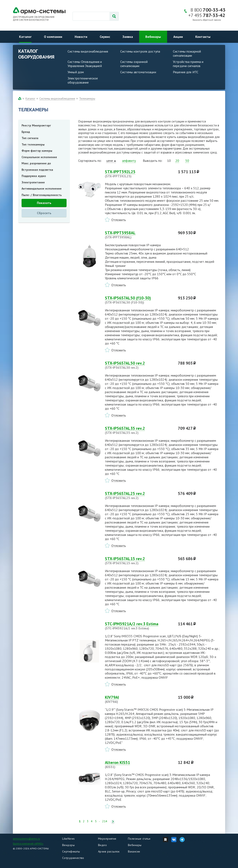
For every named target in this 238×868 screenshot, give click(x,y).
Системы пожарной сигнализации (187, 53)
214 (105, 821)
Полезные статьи (139, 839)
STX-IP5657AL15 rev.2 (139, 561)
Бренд (26, 132)
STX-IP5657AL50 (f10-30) (139, 300)
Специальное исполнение (39, 157)
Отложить (119, 220)
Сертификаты (71, 851)
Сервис (105, 37)
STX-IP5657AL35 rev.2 (139, 430)
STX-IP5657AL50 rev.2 (139, 365)
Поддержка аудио (34, 176)
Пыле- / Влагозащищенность (42, 195)
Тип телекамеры (33, 144)
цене (110, 161)
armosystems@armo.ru (26, 839)
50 (187, 161)
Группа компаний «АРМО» (28, 843)
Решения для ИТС (186, 72)
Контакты (203, 37)
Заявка (128, 37)
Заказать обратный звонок (207, 20)
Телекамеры (87, 98)
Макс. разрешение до (36, 163)
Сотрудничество (73, 858)
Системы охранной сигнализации (134, 64)
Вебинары (153, 37)
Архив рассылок (109, 851)
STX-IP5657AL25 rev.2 (139, 496)
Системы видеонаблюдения (88, 51)
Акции (178, 37)
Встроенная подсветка (37, 170)
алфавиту (129, 161)
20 (177, 161)
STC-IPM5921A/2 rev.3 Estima (139, 626)
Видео (102, 845)
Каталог (25, 37)
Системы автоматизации (138, 72)
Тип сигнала (30, 138)
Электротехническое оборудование (83, 80)
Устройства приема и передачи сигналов (188, 64)
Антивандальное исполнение (42, 188)
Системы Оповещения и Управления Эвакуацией (85, 64)
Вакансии (134, 851)
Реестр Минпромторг (36, 125)
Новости (81, 37)
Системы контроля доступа (140, 51)
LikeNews (68, 839)
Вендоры (68, 845)
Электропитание (33, 182)
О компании (53, 37)
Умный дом (76, 72)
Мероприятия (107, 839)
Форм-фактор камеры (37, 151)
